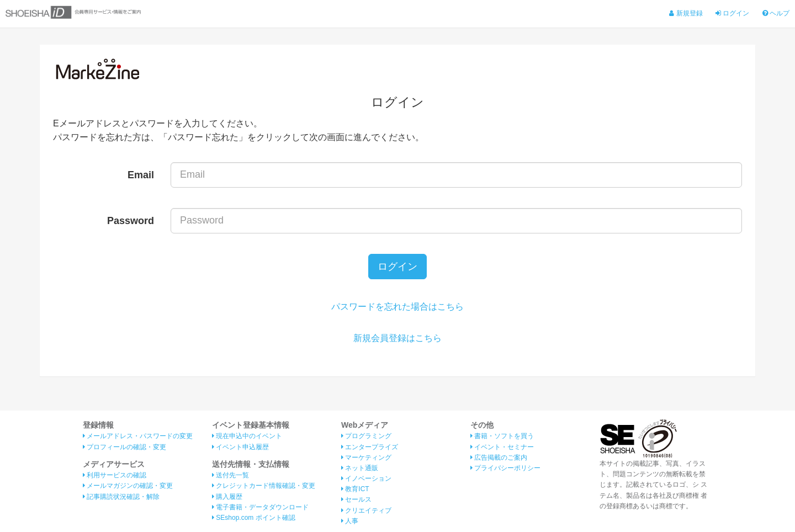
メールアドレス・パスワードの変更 (138, 436)
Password (131, 221)
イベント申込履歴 (240, 447)
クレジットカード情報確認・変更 (264, 486)
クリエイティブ (366, 510)
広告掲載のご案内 (499, 457)
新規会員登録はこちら (397, 338)
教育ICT (355, 489)
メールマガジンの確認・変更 (128, 486)
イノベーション (366, 478)
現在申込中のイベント (247, 436)
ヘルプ (776, 13)
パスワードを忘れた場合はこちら (397, 307)
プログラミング (366, 436)
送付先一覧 (230, 475)
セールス (356, 499)
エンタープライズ (370, 447)
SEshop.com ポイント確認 (254, 518)
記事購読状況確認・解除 (121, 497)
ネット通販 (360, 468)
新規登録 (686, 13)
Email (141, 175)
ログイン (732, 13)
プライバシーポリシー (505, 468)
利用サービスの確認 (115, 475)
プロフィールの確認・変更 (124, 447)
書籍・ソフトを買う (502, 436)
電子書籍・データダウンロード (260, 507)
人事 (350, 521)
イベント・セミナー (502, 447)
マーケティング (366, 457)
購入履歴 (227, 497)
